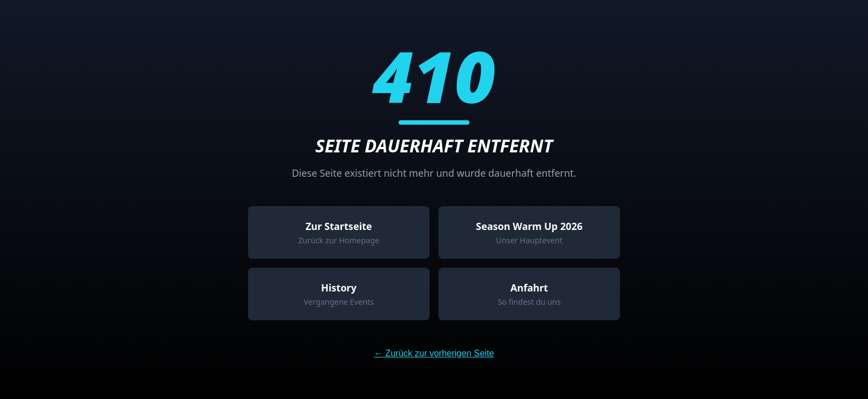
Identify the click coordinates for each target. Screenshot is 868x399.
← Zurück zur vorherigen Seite (434, 353)
